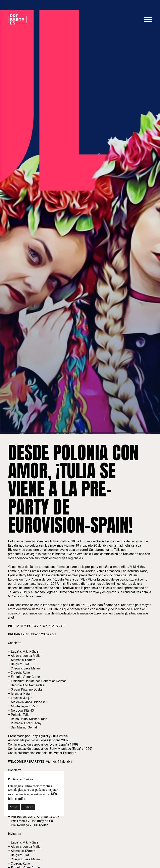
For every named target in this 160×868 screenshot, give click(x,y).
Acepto (14, 807)
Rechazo (28, 807)
